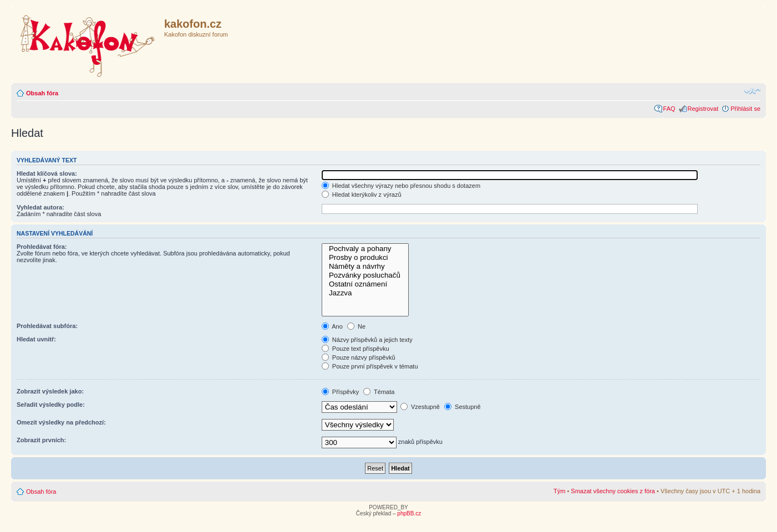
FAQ (669, 109)
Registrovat (703, 109)
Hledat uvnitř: (36, 339)
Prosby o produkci (365, 258)
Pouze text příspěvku (356, 349)
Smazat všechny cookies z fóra (613, 491)
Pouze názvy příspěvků (359, 357)
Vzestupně (420, 407)
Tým (559, 491)
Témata (379, 392)
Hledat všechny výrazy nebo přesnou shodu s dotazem (401, 186)
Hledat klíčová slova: (47, 173)
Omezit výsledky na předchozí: (61, 422)
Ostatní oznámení (365, 284)
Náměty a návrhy (365, 267)
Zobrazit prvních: (41, 440)
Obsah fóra (42, 93)
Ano (332, 326)
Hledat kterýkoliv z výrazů (362, 195)
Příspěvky (340, 392)
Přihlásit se (745, 109)
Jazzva (365, 293)
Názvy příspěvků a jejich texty (367, 340)
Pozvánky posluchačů (365, 275)
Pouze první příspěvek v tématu (370, 366)
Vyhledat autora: (40, 207)
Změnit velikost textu (752, 91)
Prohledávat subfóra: (47, 326)
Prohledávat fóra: (42, 247)
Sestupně (463, 407)
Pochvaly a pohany (365, 249)
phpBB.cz (409, 513)
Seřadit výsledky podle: (51, 405)
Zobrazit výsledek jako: (50, 391)
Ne (356, 326)
